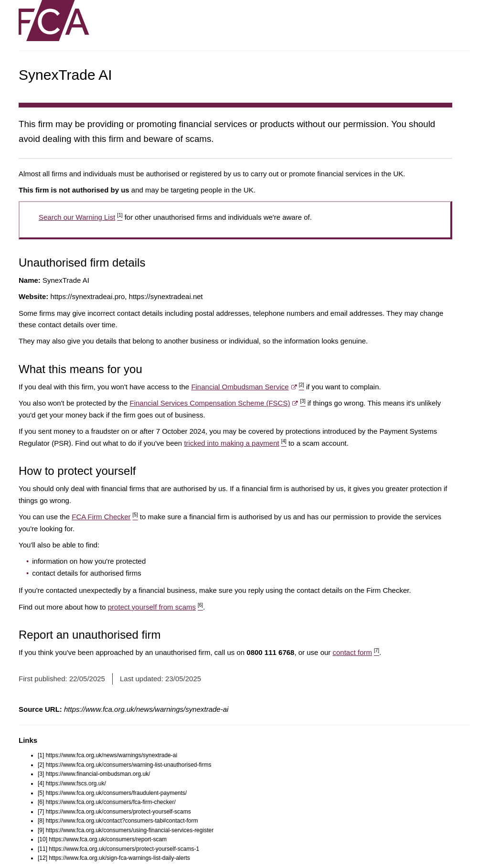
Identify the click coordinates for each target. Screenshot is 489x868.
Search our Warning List (80, 217)
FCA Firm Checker (105, 517)
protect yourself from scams (155, 607)
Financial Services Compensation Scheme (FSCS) (217, 403)
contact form (356, 652)
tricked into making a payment (235, 443)
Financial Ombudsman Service (247, 387)
